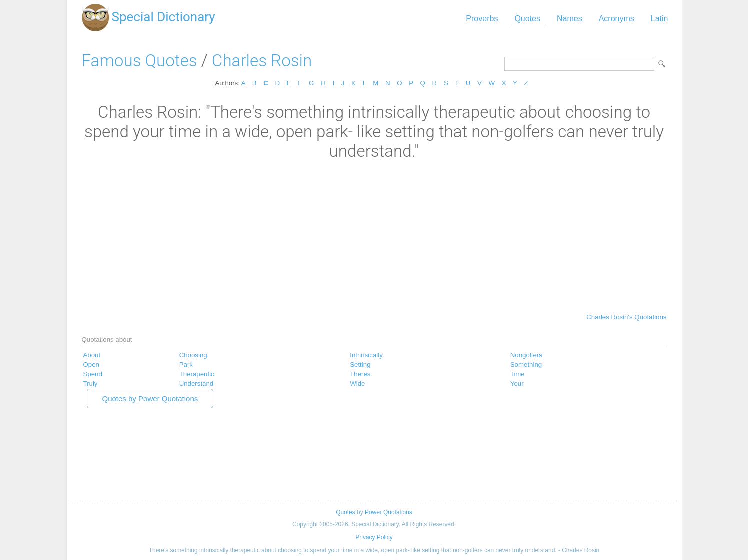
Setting (360, 365)
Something (526, 365)
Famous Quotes (139, 60)
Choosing (193, 355)
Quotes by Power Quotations (150, 399)
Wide (357, 384)
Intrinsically (366, 355)
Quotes (527, 18)
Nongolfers (526, 355)
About (92, 355)
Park (186, 365)
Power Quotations (389, 512)
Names (570, 18)
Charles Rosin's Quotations (626, 317)
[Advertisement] (374, 236)
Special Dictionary (163, 17)
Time (518, 374)
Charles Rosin (262, 60)
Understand (196, 384)
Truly (90, 384)
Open (91, 365)
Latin (660, 18)
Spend (93, 374)
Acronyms (617, 18)
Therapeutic (197, 374)
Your (517, 384)
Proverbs (482, 18)
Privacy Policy (374, 537)
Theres (360, 374)
